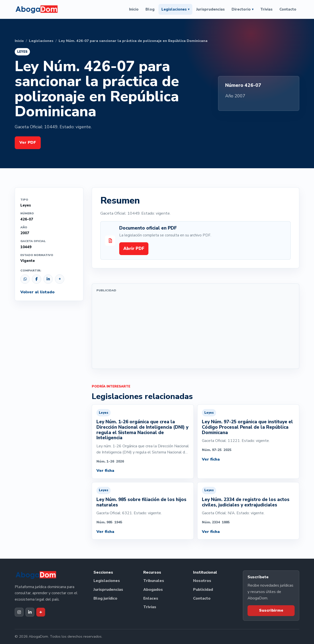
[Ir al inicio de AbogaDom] (37, 9)
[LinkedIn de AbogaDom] (30, 612)
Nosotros (202, 581)
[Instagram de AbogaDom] (19, 612)
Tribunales (154, 581)
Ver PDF (28, 142)
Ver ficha (105, 471)
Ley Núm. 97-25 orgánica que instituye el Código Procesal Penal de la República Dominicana (247, 427)
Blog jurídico (105, 598)
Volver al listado (37, 292)
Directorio (242, 9)
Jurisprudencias (210, 9)
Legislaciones (175, 9)
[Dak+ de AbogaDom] (41, 612)
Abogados (153, 590)
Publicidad (203, 590)
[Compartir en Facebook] (37, 279)
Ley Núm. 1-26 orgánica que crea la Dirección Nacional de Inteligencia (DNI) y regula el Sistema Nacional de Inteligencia (142, 430)
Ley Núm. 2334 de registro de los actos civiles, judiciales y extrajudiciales (246, 502)
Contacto (288, 9)
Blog (150, 9)
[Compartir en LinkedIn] (48, 279)
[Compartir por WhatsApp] (25, 279)
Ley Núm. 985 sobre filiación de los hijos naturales (141, 502)
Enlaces (151, 598)
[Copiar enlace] (60, 279)
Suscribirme (271, 610)
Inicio (134, 9)
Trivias (266, 9)
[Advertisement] (196, 330)
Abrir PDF (134, 249)
